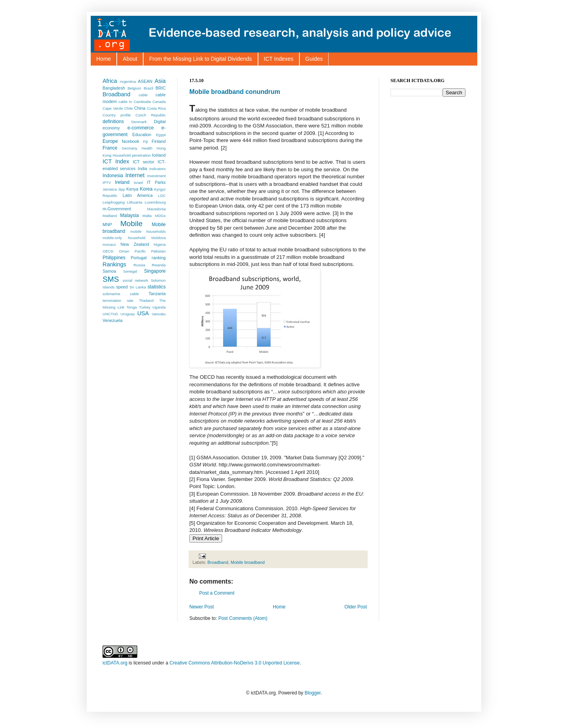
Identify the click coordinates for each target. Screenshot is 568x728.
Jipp (121, 189)
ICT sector (144, 162)
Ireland (122, 182)
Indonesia (113, 176)
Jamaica (110, 189)
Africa (110, 81)
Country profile (117, 115)
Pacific (140, 251)
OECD (108, 251)
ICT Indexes (279, 59)
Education (142, 135)
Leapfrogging (114, 202)
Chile (129, 108)
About (130, 59)
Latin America (138, 195)
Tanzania (157, 294)
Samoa (109, 271)
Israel (138, 182)
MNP (107, 225)
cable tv (125, 102)
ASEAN (145, 81)
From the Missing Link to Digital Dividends (201, 59)
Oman (124, 251)
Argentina (128, 81)
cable (143, 95)
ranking (159, 258)
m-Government (117, 209)
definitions (113, 122)
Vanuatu (159, 314)
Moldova (159, 238)
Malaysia (130, 215)
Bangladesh (114, 88)
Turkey (145, 307)
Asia (160, 81)
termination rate (118, 300)
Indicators (157, 169)
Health (147, 148)
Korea (146, 189)
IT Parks (156, 182)
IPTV (107, 182)
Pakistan (158, 251)
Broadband (218, 562)
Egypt (161, 135)
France (110, 148)
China (140, 108)
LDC (162, 196)
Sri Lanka (138, 287)
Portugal (138, 258)
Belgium (134, 88)
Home (104, 59)
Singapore (155, 271)
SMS (111, 279)
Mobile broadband (248, 562)
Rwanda (159, 265)
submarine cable (121, 294)
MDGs (160, 216)
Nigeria (160, 244)
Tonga (132, 307)
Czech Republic (151, 115)
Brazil (148, 88)
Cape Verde (113, 108)
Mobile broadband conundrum (235, 92)
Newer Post (202, 607)
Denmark (139, 122)
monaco (109, 244)
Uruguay (127, 314)
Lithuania (135, 202)
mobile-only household (124, 238)
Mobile (132, 224)
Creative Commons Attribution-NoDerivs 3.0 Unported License (235, 663)
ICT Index (116, 161)
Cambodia (142, 102)
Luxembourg (155, 202)
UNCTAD (110, 314)
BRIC (161, 88)
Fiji (146, 141)
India (142, 168)
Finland (159, 141)
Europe (110, 141)
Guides (314, 59)
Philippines (114, 258)
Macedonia (156, 209)
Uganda (159, 307)
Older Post (356, 607)
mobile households (148, 231)
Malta (147, 216)
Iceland (159, 155)
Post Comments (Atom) (243, 618)
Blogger (313, 693)
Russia (139, 265)
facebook (131, 141)
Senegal (130, 271)
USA (143, 313)
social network (135, 280)
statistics (157, 287)
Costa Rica (156, 108)
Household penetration (132, 155)
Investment (156, 176)
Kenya (132, 189)
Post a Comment (217, 593)
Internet (135, 175)
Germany (130, 148)
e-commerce (141, 128)
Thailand (146, 300)
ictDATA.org (115, 663)
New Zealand (135, 244)
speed (122, 287)
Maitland (110, 216)
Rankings (114, 264)
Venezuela (112, 320)
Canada (159, 102)
